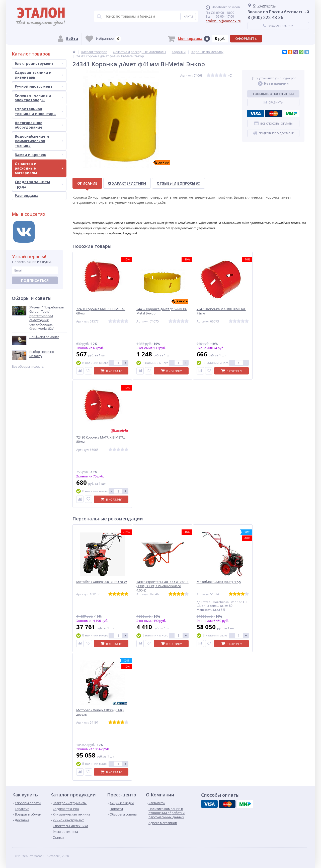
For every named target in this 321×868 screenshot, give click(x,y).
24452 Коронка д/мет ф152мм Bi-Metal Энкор (162, 311)
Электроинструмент (39, 63)
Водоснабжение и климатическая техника (39, 141)
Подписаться (35, 280)
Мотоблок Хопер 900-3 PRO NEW (102, 582)
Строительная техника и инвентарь (39, 111)
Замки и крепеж (39, 155)
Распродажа (27, 196)
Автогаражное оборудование (39, 125)
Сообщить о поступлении (273, 94)
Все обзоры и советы (28, 367)
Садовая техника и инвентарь (39, 75)
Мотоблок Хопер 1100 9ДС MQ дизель (100, 712)
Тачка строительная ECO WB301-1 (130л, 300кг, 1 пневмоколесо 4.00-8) (163, 586)
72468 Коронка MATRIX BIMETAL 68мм (101, 311)
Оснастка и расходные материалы (39, 168)
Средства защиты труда (39, 184)
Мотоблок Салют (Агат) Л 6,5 (219, 582)
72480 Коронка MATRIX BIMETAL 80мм (101, 440)
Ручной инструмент (39, 86)
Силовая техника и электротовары (39, 98)
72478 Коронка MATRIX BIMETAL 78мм (221, 311)
